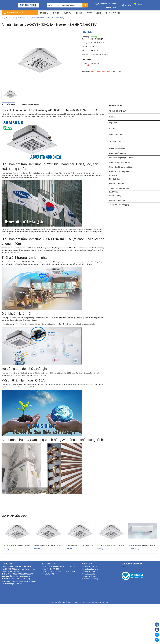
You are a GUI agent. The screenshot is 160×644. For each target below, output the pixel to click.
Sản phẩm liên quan (14, 516)
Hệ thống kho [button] (48, 564)
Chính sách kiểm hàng (90, 579)
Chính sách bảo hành (89, 574)
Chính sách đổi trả (88, 571)
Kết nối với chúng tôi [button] (132, 564)
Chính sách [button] (87, 564)
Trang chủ (44, 13)
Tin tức (90, 13)
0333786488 (111, 7)
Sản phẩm (68, 13)
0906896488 (106, 71)
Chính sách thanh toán (90, 567)
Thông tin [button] (7, 564)
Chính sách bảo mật (89, 576)
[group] (40, 59)
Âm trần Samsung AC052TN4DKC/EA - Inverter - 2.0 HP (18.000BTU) (119, 545)
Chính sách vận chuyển (90, 569)
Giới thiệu (55, 13)
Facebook (125, 567)
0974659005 (110, 4)
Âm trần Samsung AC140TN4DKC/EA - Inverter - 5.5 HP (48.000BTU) (25, 545)
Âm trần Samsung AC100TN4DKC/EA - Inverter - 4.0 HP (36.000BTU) (88, 545)
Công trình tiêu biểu (112, 13)
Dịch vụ (79, 13)
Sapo (106, 602)
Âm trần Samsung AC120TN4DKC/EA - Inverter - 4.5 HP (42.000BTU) (56, 545)
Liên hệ (98, 13)
